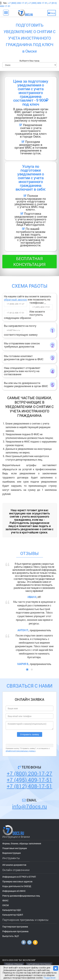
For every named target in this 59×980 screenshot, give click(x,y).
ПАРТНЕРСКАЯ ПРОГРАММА (39, 964)
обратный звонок (15, 299)
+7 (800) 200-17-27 (18, 3)
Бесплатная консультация (29, 261)
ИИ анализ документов (14, 865)
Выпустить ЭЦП (11, 936)
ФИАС (5, 900)
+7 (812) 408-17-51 (15, 313)
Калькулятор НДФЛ (13, 915)
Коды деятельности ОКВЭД (17, 886)
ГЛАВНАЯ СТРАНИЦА (14, 964)
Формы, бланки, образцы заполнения (22, 843)
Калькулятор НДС (12, 910)
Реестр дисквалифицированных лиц (21, 896)
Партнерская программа (15, 927)
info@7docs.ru (13, 330)
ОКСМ (6, 905)
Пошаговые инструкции (15, 848)
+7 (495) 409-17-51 (38, 3)
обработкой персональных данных (21, 751)
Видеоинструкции (12, 853)
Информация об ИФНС (14, 891)
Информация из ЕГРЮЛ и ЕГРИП (19, 877)
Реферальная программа (15, 931)
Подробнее (50, 978)
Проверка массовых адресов (17, 881)
